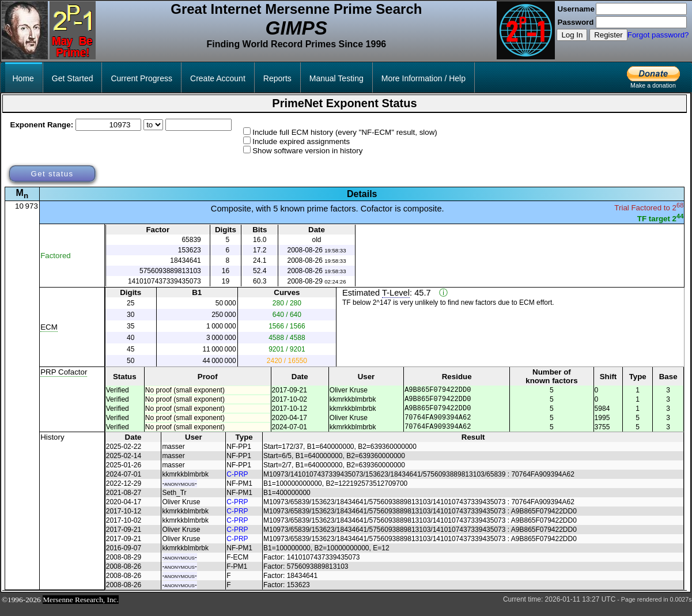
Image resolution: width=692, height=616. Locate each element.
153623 (190, 250)
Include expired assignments (301, 141)
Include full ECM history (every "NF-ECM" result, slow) (345, 132)
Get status (52, 174)
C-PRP (237, 483)
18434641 (185, 260)
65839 (191, 240)
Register (608, 35)
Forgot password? (658, 35)
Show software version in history (307, 151)
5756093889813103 (170, 271)
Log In (572, 35)
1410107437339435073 (165, 281)
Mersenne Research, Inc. (81, 608)
